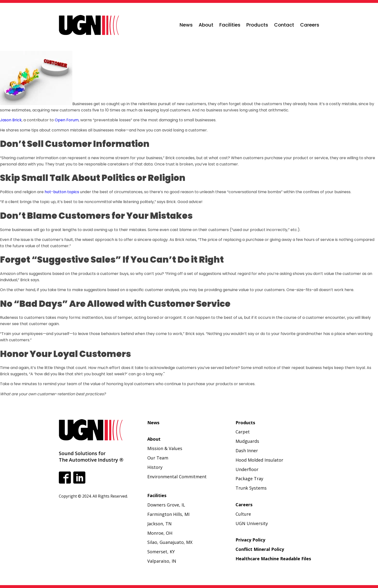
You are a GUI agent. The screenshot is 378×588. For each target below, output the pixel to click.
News (186, 25)
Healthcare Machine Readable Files (273, 559)
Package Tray (249, 479)
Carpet (243, 432)
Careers (310, 25)
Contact (284, 25)
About (206, 25)
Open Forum (67, 120)
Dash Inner (247, 451)
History (155, 467)
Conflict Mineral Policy (260, 549)
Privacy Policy (250, 540)
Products (257, 25)
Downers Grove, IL (166, 505)
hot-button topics (62, 192)
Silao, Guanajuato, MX (170, 542)
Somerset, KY (161, 552)
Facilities (230, 25)
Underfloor (247, 469)
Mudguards (247, 441)
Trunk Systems (251, 488)
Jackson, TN (159, 524)
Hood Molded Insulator (259, 460)
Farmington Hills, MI (168, 514)
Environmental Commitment (177, 477)
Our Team (158, 458)
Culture (243, 514)
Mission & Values (165, 448)
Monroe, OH (160, 533)
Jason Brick (11, 120)
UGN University (252, 523)
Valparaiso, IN (162, 561)
